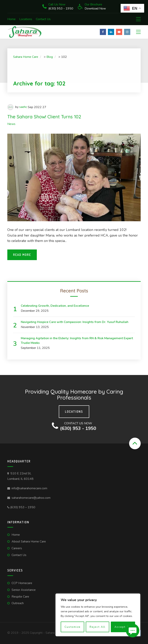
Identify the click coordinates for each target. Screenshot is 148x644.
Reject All (98, 627)
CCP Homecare (22, 583)
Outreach (18, 603)
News (11, 124)
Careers (17, 548)
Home (11, 19)
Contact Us (43, 19)
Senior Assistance (24, 590)
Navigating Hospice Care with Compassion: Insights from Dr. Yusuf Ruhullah (75, 322)
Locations (26, 19)
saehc (23, 107)
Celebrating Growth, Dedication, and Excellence (55, 306)
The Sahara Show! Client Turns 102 (44, 117)
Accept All (123, 627)
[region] (98, 615)
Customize (73, 627)
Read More (22, 255)
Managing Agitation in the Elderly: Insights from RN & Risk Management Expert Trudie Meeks (77, 341)
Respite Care (20, 597)
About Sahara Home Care (29, 542)
